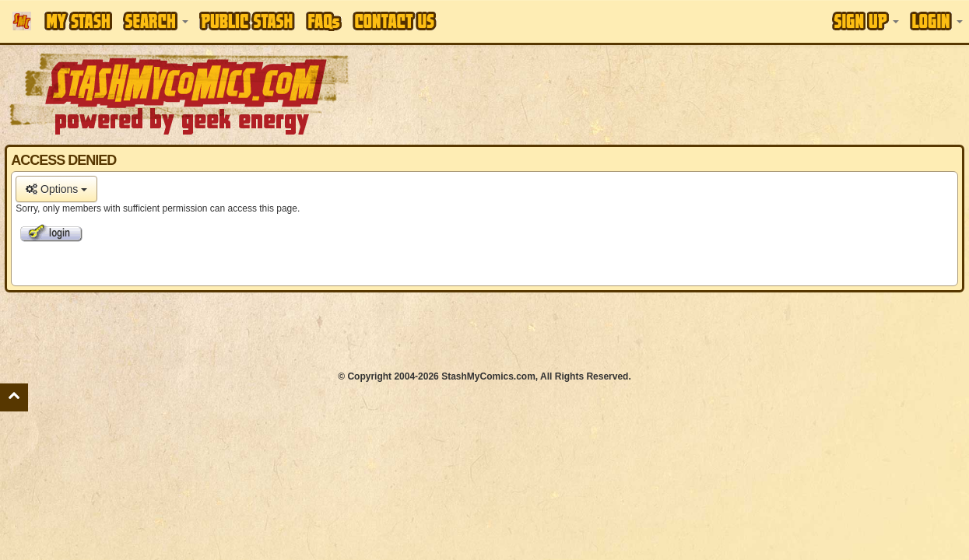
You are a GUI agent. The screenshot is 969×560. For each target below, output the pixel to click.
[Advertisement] (485, 331)
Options (56, 189)
